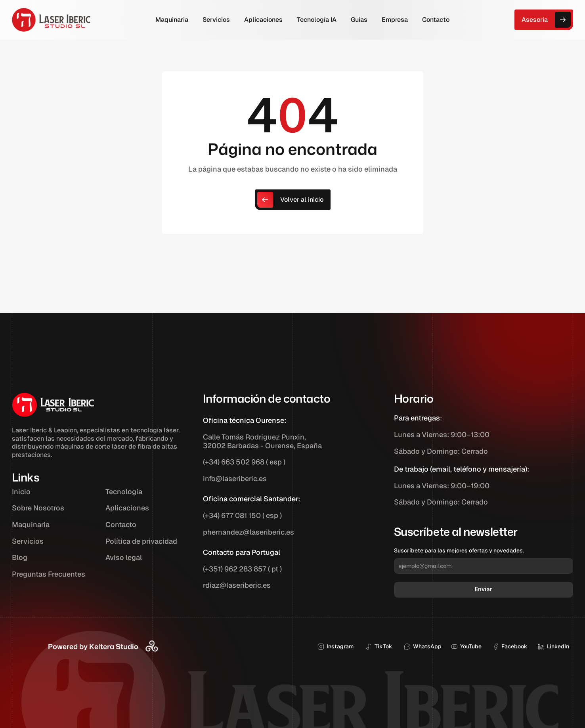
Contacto (121, 525)
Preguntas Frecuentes (49, 574)
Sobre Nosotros (38, 508)
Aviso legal (124, 557)
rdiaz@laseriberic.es (237, 585)
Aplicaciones (127, 508)
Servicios (28, 541)
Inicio (21, 492)
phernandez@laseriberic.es (249, 532)
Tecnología (124, 492)
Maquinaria (31, 525)
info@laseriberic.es (235, 479)
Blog (20, 557)
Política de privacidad (141, 541)
